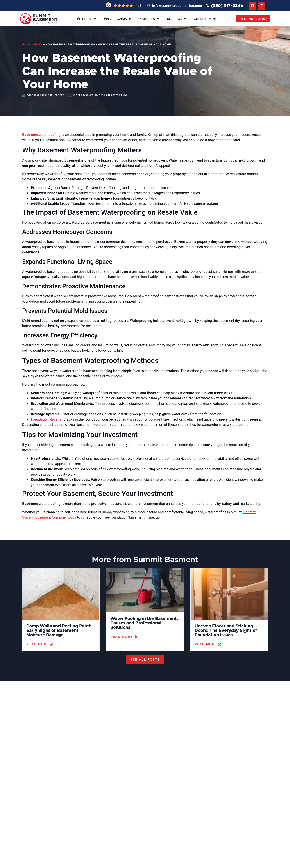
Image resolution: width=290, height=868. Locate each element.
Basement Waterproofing (100, 96)
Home (26, 45)
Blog (38, 45)
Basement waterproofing (41, 135)
